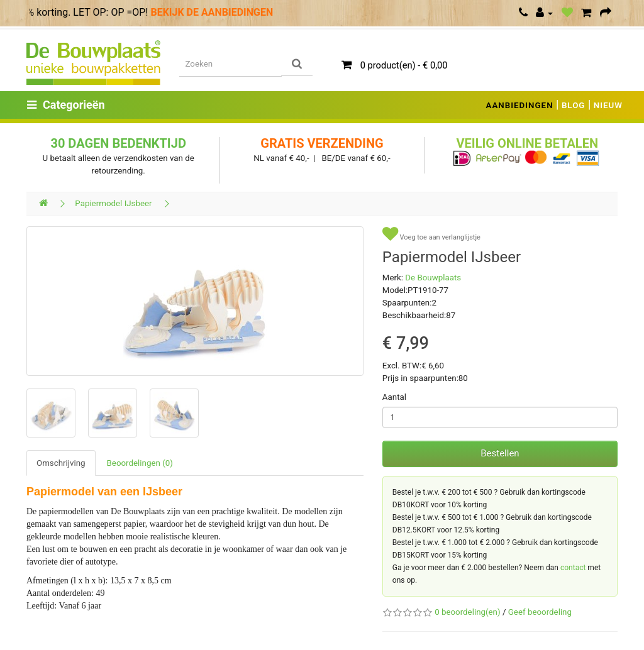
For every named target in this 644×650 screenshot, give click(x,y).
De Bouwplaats (433, 278)
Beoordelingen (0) (140, 463)
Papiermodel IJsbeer (113, 203)
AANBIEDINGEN (520, 105)
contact (573, 568)
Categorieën (66, 105)
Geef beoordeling (540, 612)
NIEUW (608, 105)
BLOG (574, 105)
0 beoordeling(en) (467, 612)
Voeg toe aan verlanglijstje (431, 234)
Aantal (394, 397)
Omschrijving (61, 463)
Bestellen (500, 453)
